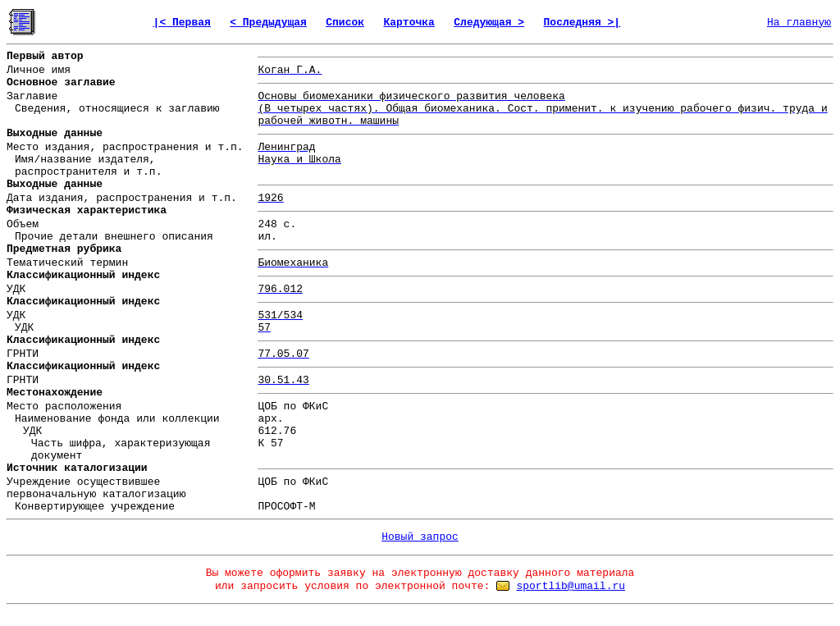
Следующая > (489, 23)
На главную (799, 23)
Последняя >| (582, 23)
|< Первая (182, 23)
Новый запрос (420, 537)
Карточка (409, 23)
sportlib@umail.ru (571, 586)
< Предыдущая (268, 23)
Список (345, 23)
